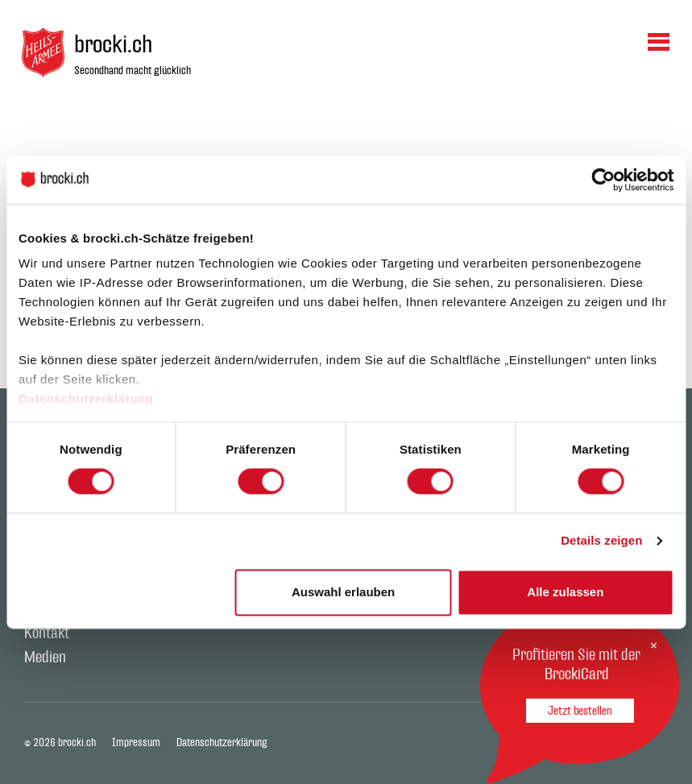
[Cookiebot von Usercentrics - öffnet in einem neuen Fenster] (603, 180)
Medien (45, 657)
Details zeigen (601, 541)
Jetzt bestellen (580, 711)
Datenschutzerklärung (86, 398)
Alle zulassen (565, 592)
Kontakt (47, 633)
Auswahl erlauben (343, 592)
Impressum (136, 743)
